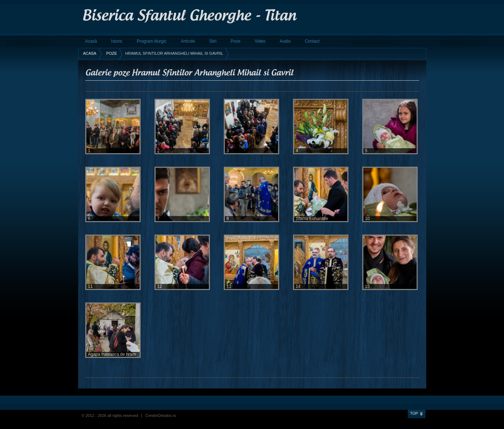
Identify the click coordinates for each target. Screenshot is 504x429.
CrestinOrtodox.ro (161, 415)
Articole (188, 41)
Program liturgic (152, 41)
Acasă (91, 41)
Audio (285, 41)
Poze (236, 41)
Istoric (117, 41)
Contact (312, 41)
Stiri (213, 41)
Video (260, 41)
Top (414, 413)
